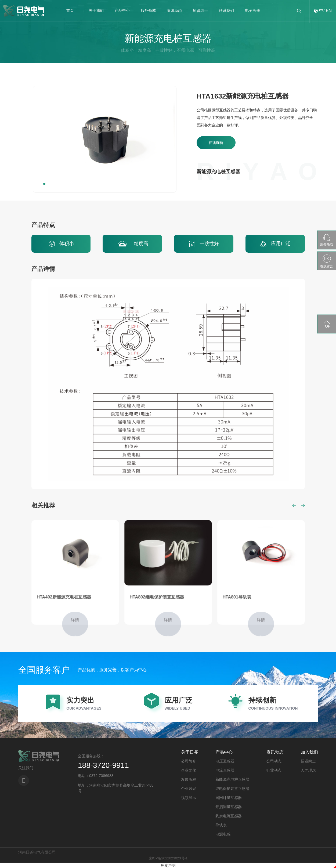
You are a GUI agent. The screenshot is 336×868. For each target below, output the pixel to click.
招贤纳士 (308, 761)
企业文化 (189, 770)
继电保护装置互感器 (232, 789)
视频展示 (189, 798)
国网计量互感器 (229, 798)
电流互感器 (225, 770)
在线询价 (218, 144)
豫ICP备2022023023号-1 (168, 858)
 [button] (294, 506)
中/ (322, 13)
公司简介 (189, 761)
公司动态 (274, 761)
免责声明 (168, 865)
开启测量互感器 (229, 807)
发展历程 (189, 779)
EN (329, 13)
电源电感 (223, 834)
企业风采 (189, 789)
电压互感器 (225, 761)
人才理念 (308, 770)
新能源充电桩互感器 (232, 779)
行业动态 (274, 770)
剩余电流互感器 (229, 816)
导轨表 (221, 825)
